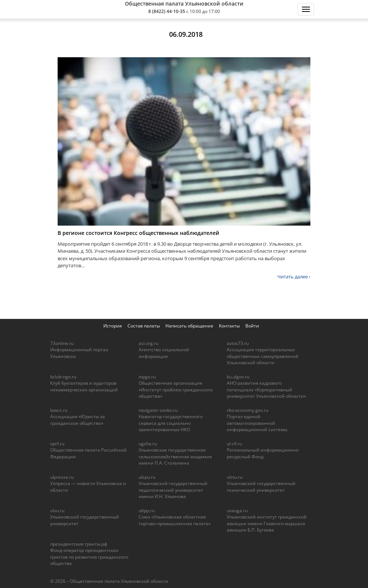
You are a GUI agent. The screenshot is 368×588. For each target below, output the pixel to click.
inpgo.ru (147, 377)
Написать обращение (189, 326)
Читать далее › (294, 277)
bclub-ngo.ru (63, 377)
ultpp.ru (147, 511)
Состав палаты (144, 326)
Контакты (229, 326)
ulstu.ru (235, 477)
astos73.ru (238, 343)
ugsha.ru (148, 444)
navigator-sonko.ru (158, 410)
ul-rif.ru (234, 444)
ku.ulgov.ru (238, 377)
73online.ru (62, 343)
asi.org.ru (149, 343)
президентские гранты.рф (79, 544)
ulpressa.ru (62, 477)
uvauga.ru (237, 511)
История (113, 326)
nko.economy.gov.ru (248, 410)
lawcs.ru (59, 410)
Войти (252, 326)
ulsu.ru (57, 511)
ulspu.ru (147, 477)
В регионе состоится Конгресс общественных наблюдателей (138, 233)
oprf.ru (57, 444)
